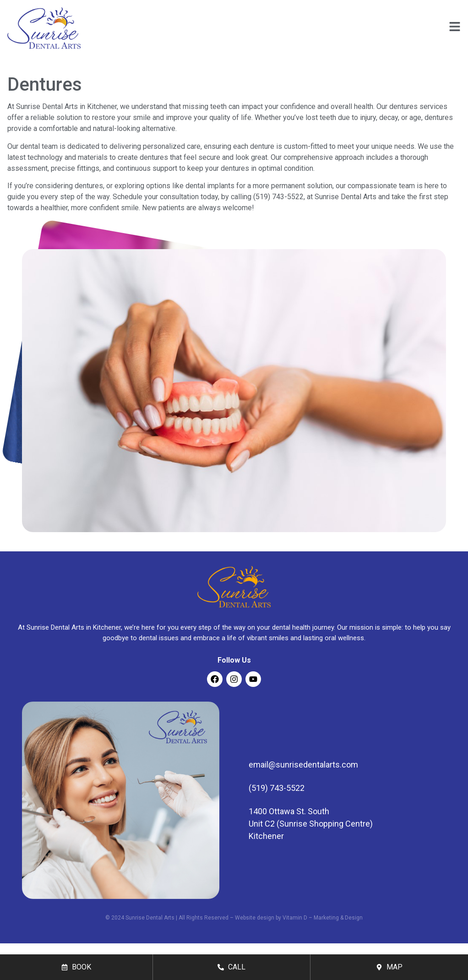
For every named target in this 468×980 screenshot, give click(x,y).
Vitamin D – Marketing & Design (323, 918)
